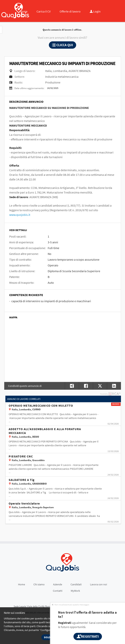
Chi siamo (39, 584)
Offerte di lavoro (70, 11)
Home (24, 11)
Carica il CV (44, 11)
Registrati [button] (88, 636)
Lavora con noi (98, 584)
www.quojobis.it (20, 215)
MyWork (75, 591)
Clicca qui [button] (62, 45)
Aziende (58, 584)
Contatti (58, 591)
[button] (114, 386)
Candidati (76, 584)
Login (95, 11)
